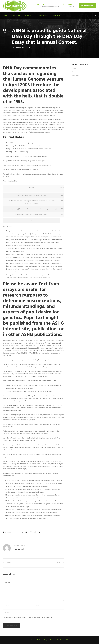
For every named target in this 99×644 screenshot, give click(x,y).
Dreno (74, 69)
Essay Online (19, 48)
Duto (74, 72)
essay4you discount (12, 405)
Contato (56, 15)
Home (5, 15)
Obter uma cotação (87, 5)
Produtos (29, 15)
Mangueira (75, 75)
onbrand (19, 549)
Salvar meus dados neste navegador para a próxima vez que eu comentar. (29, 618)
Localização (44, 15)
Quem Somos (16, 15)
